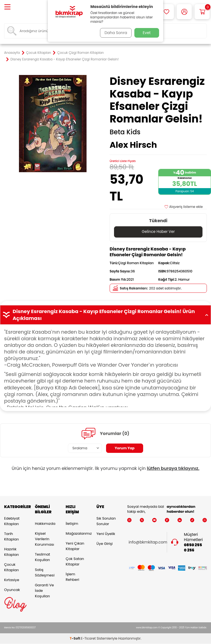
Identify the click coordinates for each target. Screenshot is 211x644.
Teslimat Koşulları (42, 557)
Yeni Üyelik (106, 534)
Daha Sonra (115, 33)
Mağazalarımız (77, 533)
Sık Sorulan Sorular (106, 521)
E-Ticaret (88, 639)
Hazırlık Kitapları (11, 552)
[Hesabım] (184, 12)
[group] (53, 124)
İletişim (72, 524)
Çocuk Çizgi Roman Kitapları (81, 53)
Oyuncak (12, 590)
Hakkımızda (45, 524)
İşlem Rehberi (72, 577)
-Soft (75, 639)
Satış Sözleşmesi (45, 572)
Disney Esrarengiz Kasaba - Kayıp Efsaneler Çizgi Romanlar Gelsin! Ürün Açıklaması (105, 315)
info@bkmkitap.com (148, 543)
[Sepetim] (202, 12)
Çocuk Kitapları (39, 53)
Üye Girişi (105, 544)
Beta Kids (125, 132)
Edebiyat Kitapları (12, 521)
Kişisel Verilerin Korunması (45, 539)
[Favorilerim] (166, 12)
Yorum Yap (125, 448)
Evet (147, 33)
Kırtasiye (12, 580)
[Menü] (7, 7)
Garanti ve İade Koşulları (44, 591)
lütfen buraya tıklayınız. (173, 468)
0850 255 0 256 (193, 548)
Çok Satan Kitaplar (75, 561)
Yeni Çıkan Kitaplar (75, 546)
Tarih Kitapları (11, 537)
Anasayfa (12, 53)
